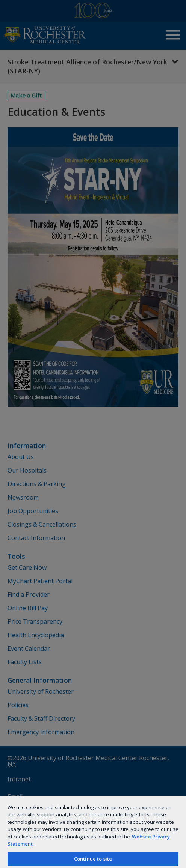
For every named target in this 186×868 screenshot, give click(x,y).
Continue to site (93, 859)
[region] (93, 832)
